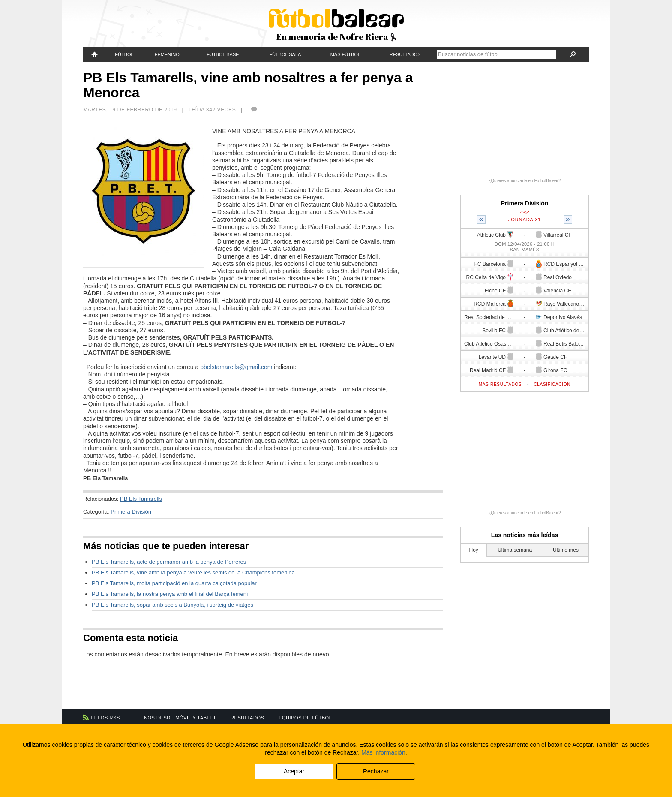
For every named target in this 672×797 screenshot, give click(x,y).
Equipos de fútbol (305, 718)
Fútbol (124, 54)
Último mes (566, 550)
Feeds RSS (106, 718)
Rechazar (376, 771)
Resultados (405, 54)
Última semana (515, 550)
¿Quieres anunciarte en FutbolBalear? (525, 181)
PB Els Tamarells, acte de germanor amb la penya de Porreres (169, 562)
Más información (383, 752)
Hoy (474, 550)
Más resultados (500, 384)
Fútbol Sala (285, 54)
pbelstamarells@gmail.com (236, 367)
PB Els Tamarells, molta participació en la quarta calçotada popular (174, 583)
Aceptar (294, 771)
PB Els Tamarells (141, 499)
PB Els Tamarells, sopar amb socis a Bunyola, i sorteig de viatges (172, 605)
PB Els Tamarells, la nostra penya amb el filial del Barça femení (170, 594)
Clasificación (552, 384)
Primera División (131, 512)
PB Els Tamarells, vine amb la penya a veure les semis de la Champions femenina (193, 573)
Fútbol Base (223, 54)
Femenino (167, 54)
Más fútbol (345, 54)
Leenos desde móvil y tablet (175, 718)
